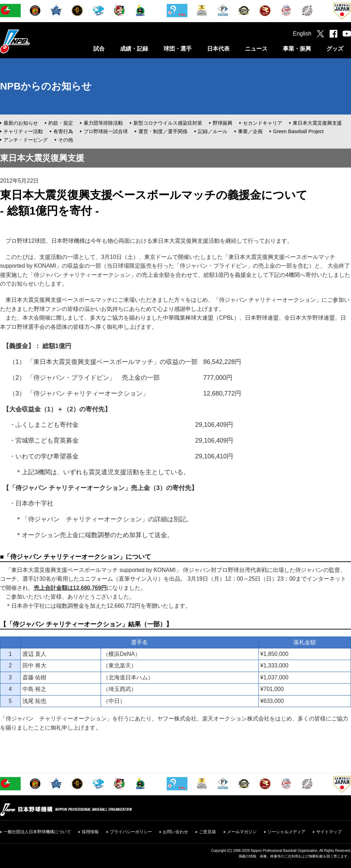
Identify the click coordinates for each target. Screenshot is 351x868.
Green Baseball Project (298, 131)
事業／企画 (250, 131)
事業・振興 (297, 49)
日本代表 (218, 49)
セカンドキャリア (263, 123)
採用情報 (90, 832)
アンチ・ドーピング (26, 140)
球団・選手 (178, 49)
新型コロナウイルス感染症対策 (168, 123)
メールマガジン (242, 832)
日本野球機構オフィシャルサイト (33, 41)
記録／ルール (213, 131)
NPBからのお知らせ (46, 86)
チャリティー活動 (23, 131)
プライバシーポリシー (131, 832)
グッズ (335, 49)
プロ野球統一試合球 (106, 131)
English (302, 34)
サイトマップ (329, 832)
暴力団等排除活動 (103, 123)
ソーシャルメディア (286, 832)
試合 (99, 49)
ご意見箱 (207, 832)
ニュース (256, 49)
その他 (66, 140)
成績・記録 (134, 49)
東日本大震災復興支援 (317, 123)
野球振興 (223, 123)
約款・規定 (61, 123)
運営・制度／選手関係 (163, 131)
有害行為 (63, 131)
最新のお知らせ (21, 123)
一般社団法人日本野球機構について (37, 832)
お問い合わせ (175, 832)
